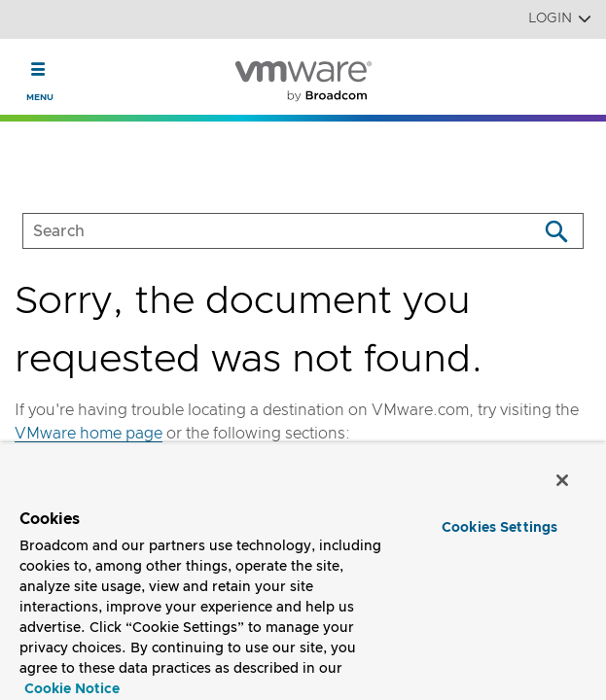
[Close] (565, 482)
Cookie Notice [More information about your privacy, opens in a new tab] (72, 689)
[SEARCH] (260, 231)
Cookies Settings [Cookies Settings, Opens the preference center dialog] (499, 528)
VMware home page (89, 434)
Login (560, 19)
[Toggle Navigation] (38, 69)
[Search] (556, 231)
